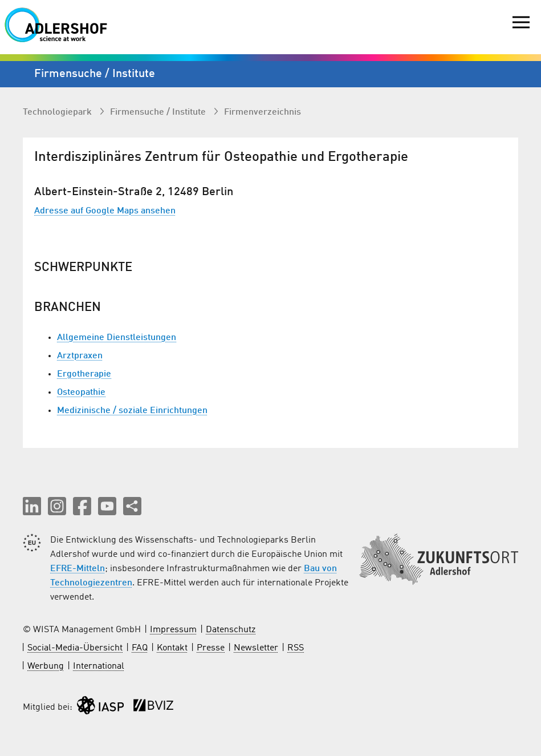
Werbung (46, 666)
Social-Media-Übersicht (75, 648)
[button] (32, 506)
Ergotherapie (84, 374)
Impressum (173, 630)
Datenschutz (231, 630)
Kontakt (172, 648)
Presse (211, 648)
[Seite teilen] (132, 506)
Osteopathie (81, 393)
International (99, 666)
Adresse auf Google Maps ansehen (105, 211)
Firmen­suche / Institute (159, 112)
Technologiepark (58, 112)
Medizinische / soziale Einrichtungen (132, 411)
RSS (296, 648)
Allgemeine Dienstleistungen (117, 338)
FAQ (140, 648)
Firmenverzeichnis (263, 112)
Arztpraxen (80, 356)
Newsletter (256, 648)
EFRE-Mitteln (78, 569)
